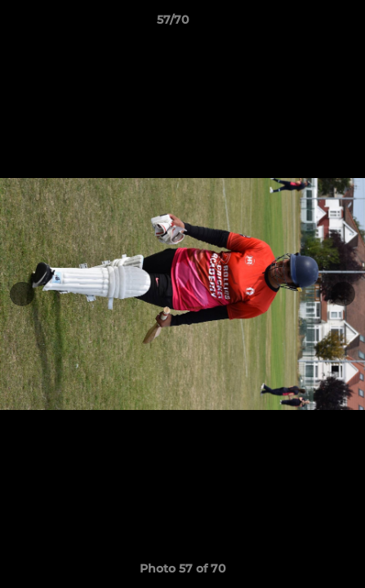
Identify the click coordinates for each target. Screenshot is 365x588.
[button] (306, 24)
